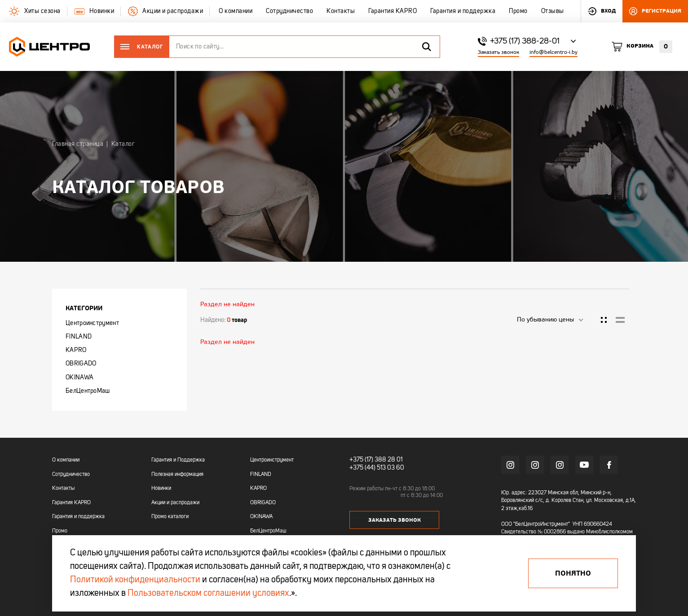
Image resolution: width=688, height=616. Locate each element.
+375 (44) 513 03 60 (377, 468)
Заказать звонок (498, 52)
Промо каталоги (170, 517)
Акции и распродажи (175, 503)
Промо (60, 531)
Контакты (63, 488)
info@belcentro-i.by (553, 52)
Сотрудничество (71, 475)
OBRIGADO (81, 364)
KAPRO (76, 350)
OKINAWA (79, 378)
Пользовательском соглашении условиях (208, 594)
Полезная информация (177, 475)
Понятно (573, 573)
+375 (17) (361, 460)
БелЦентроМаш (88, 391)
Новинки (161, 488)
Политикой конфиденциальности (135, 580)
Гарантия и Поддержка (178, 460)
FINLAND (79, 337)
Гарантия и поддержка (78, 517)
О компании (66, 460)
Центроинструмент (92, 323)
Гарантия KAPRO (71, 503)
